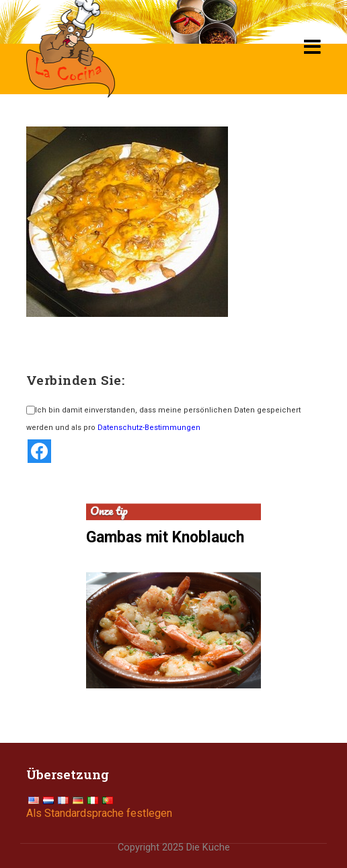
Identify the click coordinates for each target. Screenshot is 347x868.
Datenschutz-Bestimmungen (149, 428)
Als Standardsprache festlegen (99, 813)
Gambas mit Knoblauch (165, 537)
